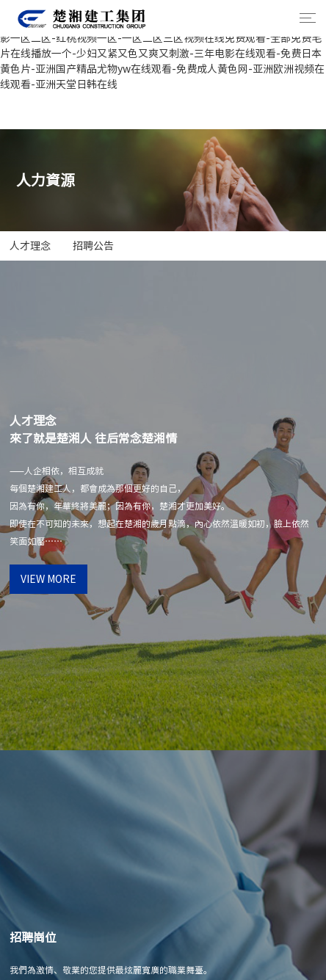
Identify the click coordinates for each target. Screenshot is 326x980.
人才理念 (30, 246)
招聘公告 (93, 246)
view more (48, 579)
